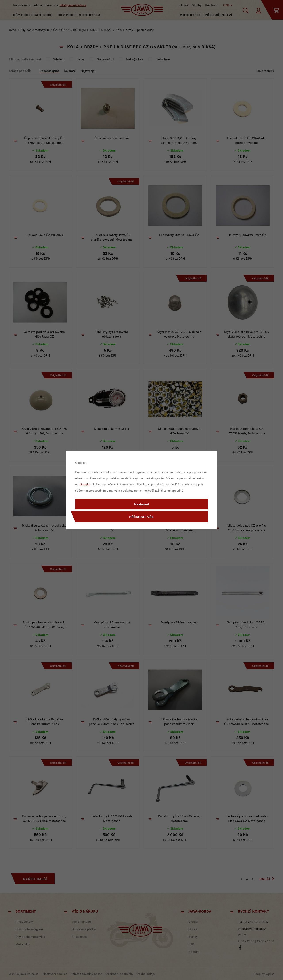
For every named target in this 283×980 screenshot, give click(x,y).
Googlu (85, 484)
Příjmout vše (141, 517)
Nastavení (141, 504)
